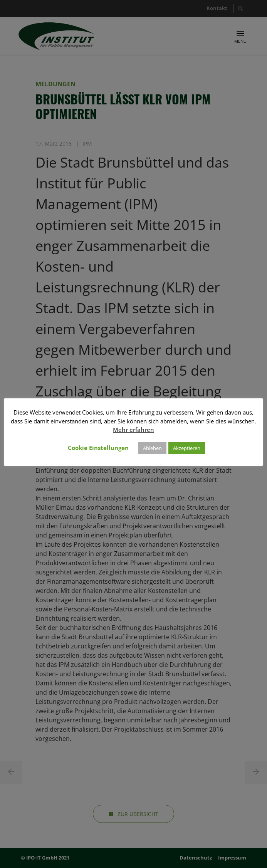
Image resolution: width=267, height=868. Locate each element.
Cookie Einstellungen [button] (98, 448)
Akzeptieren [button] (187, 448)
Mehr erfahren (133, 430)
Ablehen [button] (152, 448)
